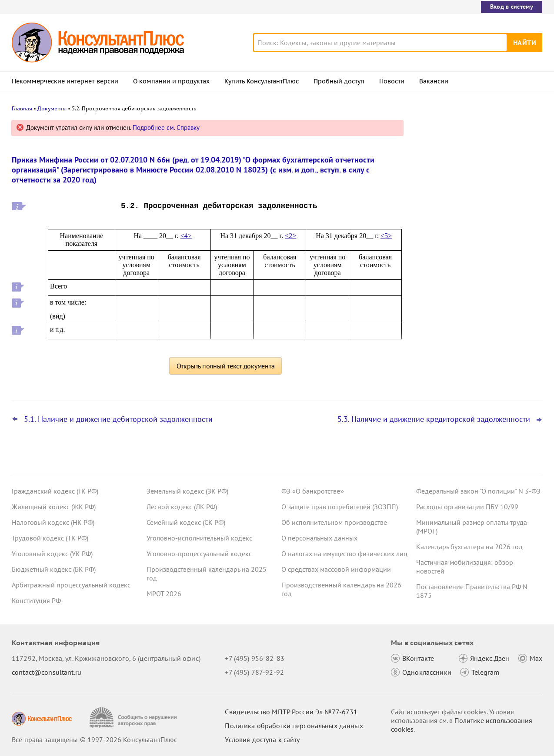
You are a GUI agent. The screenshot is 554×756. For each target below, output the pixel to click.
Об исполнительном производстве (334, 522)
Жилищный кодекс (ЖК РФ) (54, 507)
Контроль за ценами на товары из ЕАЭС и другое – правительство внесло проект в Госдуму (478, 217)
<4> (186, 236)
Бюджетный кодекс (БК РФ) (54, 569)
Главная (22, 108)
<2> (290, 236)
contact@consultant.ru (47, 672)
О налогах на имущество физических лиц (344, 554)
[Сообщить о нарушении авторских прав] (134, 718)
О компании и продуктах (171, 81)
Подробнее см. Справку (166, 128)
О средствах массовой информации (336, 569)
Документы (52, 108)
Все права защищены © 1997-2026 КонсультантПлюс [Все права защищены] (94, 739)
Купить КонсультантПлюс (262, 81)
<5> (386, 236)
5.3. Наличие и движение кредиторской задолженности (434, 419)
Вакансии (434, 81)
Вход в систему (512, 7)
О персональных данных (319, 538)
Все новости (439, 340)
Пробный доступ (339, 81)
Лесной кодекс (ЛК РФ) (182, 507)
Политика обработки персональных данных (294, 726)
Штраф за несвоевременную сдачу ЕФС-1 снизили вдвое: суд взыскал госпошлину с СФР (472, 171)
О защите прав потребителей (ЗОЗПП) (340, 507)
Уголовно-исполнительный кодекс (199, 538)
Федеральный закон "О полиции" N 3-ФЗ (478, 491)
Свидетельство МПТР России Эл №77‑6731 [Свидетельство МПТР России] (291, 712)
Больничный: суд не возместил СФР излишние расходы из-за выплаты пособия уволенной (473, 312)
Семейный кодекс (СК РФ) (186, 522)
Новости (392, 81)
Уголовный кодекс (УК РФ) (52, 554)
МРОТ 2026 (164, 594)
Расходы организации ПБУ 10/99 (467, 507)
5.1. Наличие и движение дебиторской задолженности (118, 419)
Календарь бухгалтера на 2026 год (469, 547)
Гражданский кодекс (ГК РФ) (55, 491)
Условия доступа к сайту (262, 739)
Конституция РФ (36, 600)
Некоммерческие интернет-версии (65, 81)
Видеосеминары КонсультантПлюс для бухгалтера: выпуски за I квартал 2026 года (477, 265)
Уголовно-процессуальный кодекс (199, 554)
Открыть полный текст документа (226, 366)
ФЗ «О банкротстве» (313, 491)
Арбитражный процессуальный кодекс (71, 585)
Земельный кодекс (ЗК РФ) (187, 491)
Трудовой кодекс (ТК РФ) (50, 538)
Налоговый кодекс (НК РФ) (53, 522)
